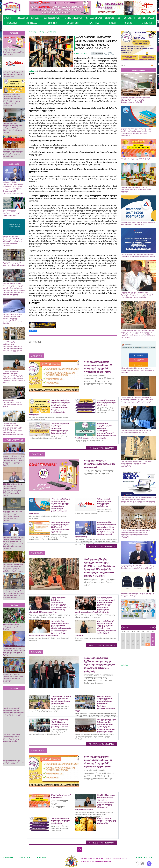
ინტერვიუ (52, 23)
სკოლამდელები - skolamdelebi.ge (103, 18)
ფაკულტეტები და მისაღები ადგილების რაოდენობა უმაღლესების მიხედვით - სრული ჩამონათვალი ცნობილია (12, 516)
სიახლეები (22, 18)
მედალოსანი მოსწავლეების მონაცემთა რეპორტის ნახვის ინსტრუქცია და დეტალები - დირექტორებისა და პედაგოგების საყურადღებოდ (138, 500)
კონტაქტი (8, 857)
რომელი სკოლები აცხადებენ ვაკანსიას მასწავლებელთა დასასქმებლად (13, 74)
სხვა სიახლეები (146, 18)
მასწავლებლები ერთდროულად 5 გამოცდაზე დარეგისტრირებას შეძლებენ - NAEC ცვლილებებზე (137, 464)
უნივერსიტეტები (74, 18)
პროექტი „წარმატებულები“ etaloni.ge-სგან (136, 159)
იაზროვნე (94, 23)
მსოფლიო (129, 18)
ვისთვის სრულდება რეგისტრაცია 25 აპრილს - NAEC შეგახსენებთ (12, 213)
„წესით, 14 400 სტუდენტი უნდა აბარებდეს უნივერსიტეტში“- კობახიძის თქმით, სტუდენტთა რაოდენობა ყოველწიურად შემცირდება (14, 461)
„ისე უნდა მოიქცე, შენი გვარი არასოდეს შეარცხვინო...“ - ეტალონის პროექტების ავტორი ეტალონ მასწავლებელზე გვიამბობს (137, 295)
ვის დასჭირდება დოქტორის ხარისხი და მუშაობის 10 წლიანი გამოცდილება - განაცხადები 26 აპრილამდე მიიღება (13, 319)
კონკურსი (147, 23)
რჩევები (112, 23)
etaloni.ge (33, 71)
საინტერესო (73, 23)
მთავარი (9, 18)
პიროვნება (32, 23)
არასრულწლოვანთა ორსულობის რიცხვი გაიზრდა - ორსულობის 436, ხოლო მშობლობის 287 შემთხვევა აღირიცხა (14, 128)
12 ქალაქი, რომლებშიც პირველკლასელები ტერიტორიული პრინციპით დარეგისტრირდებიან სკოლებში (138, 370)
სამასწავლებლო (53, 18)
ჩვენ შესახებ (25, 857)
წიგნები (129, 23)
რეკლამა (42, 857)
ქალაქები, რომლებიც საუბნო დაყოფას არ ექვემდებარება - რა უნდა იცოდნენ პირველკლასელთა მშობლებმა (136, 100)
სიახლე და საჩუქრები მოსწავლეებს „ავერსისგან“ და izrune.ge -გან (13, 52)
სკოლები (36, 18)
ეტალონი (12, 23)
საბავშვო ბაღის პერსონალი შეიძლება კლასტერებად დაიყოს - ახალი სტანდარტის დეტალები (136, 189)
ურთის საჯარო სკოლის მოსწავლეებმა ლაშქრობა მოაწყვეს (12, 627)
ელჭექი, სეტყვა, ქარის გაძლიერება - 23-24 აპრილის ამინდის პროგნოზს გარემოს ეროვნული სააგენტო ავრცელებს (13, 241)
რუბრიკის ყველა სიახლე (102, 448)
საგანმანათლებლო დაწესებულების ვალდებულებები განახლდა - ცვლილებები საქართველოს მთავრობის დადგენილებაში (13, 346)
